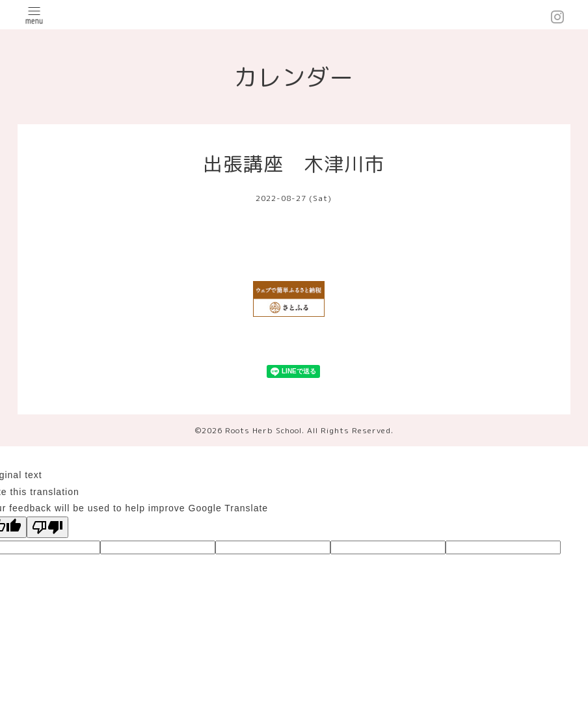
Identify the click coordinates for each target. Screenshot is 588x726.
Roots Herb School (263, 430)
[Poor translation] (47, 527)
